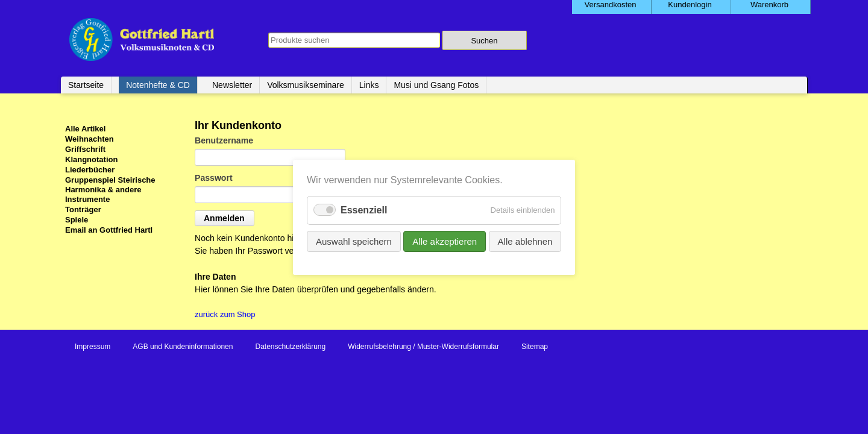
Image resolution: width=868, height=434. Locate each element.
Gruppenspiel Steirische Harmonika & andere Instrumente (110, 190)
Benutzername (224, 140)
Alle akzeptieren (445, 241)
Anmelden (224, 218)
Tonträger (83, 209)
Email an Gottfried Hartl (109, 230)
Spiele (77, 220)
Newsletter (232, 85)
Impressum (93, 347)
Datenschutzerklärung (290, 347)
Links (369, 85)
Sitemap (535, 347)
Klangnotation (91, 159)
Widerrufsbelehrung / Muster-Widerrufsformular (423, 347)
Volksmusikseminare (306, 85)
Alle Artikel (85, 129)
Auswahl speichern (354, 241)
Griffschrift (85, 149)
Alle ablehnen (525, 241)
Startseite (86, 85)
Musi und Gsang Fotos (436, 85)
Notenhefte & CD (158, 85)
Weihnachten (90, 139)
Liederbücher (90, 170)
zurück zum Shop (225, 314)
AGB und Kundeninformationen (183, 347)
